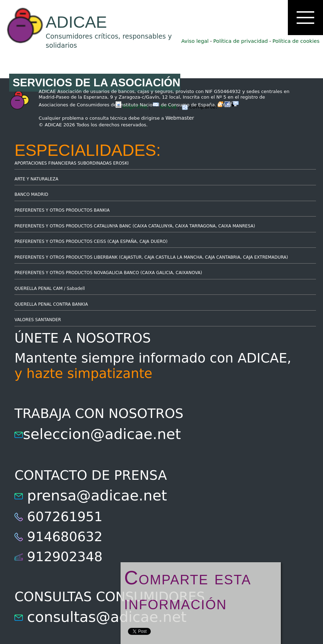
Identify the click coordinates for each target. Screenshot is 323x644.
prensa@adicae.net (97, 496)
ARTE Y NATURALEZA (36, 179)
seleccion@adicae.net (102, 434)
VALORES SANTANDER (38, 320)
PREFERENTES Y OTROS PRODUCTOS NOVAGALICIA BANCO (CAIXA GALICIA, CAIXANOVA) (108, 273)
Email (228, 105)
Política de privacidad (241, 41)
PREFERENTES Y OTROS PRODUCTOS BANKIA (62, 210)
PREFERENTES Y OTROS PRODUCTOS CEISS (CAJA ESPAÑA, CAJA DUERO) (91, 241)
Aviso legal (195, 41)
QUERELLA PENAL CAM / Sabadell (50, 288)
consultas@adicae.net (107, 617)
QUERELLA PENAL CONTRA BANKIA (51, 304)
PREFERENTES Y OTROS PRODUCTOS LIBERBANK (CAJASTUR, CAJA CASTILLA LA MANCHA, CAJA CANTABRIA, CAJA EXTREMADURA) (151, 257)
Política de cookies (296, 41)
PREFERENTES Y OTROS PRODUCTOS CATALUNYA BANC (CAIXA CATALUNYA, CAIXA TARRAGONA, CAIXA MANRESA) (135, 226)
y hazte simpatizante (83, 373)
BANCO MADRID (31, 194)
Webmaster (180, 118)
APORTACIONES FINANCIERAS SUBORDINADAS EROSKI (72, 163)
